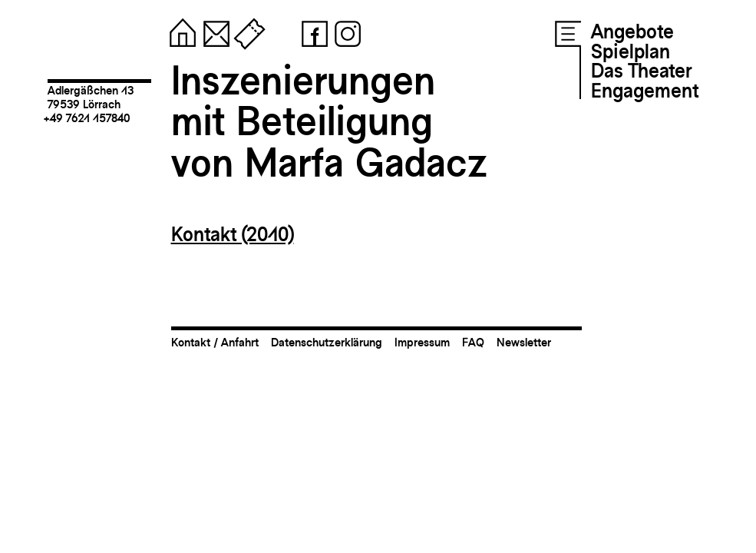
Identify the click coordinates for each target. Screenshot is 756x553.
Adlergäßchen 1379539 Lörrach (91, 97)
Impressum (422, 342)
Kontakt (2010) (233, 234)
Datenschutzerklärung (327, 342)
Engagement (645, 91)
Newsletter (524, 342)
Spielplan (631, 51)
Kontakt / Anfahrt (215, 342)
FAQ (473, 342)
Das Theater (641, 71)
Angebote (632, 31)
